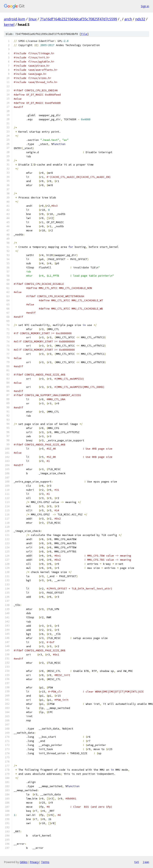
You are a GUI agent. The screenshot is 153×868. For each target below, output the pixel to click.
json (146, 862)
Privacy (34, 862)
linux (33, 19)
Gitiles (24, 862)
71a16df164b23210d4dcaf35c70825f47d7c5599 (78, 19)
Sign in (145, 6)
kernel (9, 24)
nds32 (140, 19)
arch (128, 19)
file (84, 34)
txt (137, 862)
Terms (45, 862)
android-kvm (15, 19)
